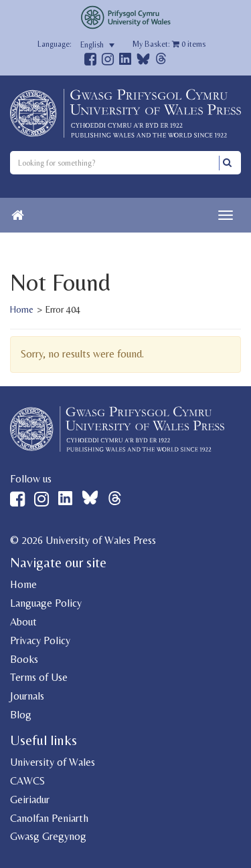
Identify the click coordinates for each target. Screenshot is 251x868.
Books (24, 659)
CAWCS (27, 781)
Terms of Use (39, 677)
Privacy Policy (40, 640)
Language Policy (46, 603)
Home (22, 309)
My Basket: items (169, 44)
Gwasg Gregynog (48, 836)
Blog (21, 715)
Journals (27, 696)
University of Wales (53, 762)
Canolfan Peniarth (49, 818)
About (23, 622)
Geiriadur (30, 800)
